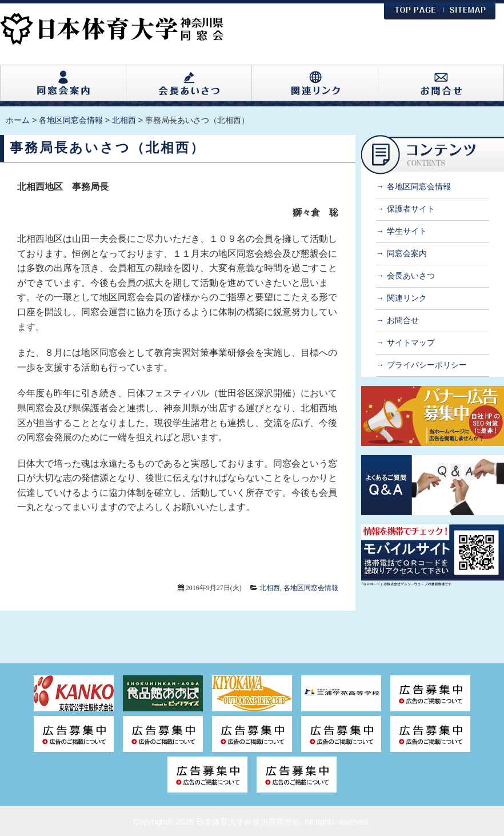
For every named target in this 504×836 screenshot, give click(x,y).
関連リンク (407, 298)
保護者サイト (411, 209)
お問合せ (403, 320)
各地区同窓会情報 (311, 588)
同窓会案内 (407, 253)
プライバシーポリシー (427, 365)
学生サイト (407, 231)
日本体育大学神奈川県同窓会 (248, 822)
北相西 (270, 588)
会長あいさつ (411, 276)
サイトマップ (411, 343)
